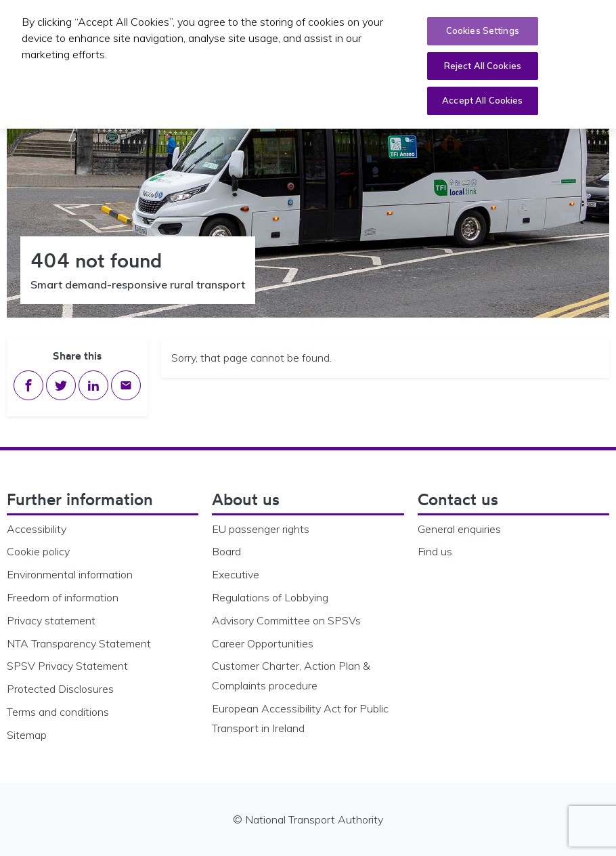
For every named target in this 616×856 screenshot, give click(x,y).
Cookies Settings (483, 30)
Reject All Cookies (483, 66)
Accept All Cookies (482, 100)
